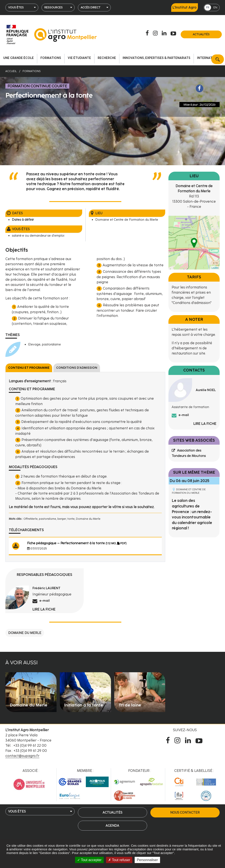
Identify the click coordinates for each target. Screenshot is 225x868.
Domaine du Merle (25, 633)
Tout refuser (119, 860)
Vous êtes (16, 7)
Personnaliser (147, 860)
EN (215, 7)
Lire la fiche (44, 609)
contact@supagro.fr (22, 756)
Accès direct (91, 7)
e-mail (45, 601)
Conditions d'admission (77, 368)
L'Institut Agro (185, 7)
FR (208, 7)
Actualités (201, 34)
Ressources (53, 7)
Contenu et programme (29, 368)
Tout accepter (89, 860)
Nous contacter (185, 812)
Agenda (112, 826)
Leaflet (215, 268)
